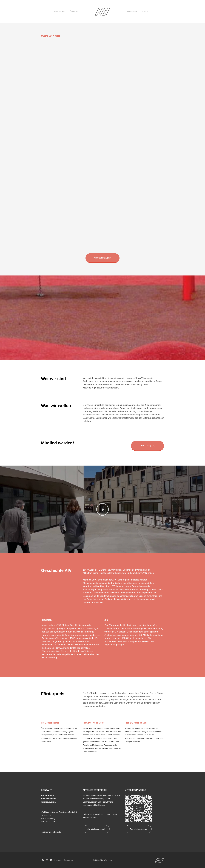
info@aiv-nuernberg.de (51, 832)
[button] (102, 509)
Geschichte (132, 11)
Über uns (74, 11)
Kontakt (146, 11)
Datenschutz (69, 860)
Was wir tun (59, 11)
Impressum (58, 860)
